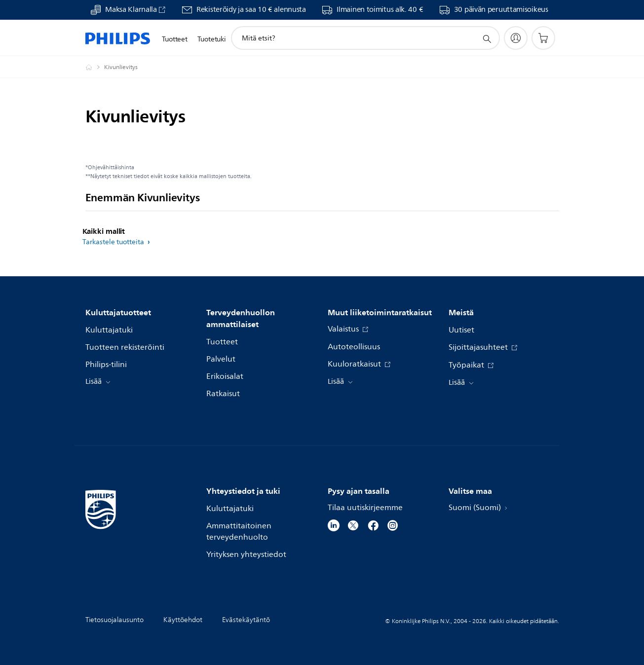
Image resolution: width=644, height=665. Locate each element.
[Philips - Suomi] (95, 67)
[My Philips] (516, 38)
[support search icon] (487, 38)
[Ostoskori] (543, 38)
